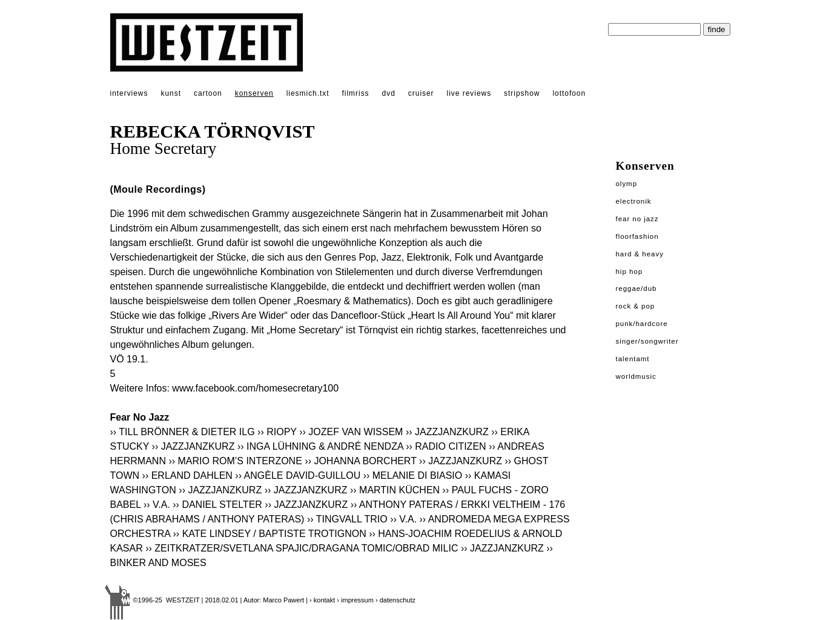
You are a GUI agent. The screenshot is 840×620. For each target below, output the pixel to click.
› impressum (355, 600)
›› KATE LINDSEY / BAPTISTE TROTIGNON (270, 534)
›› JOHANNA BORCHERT (360, 461)
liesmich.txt (308, 93)
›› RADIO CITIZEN (446, 446)
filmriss (356, 93)
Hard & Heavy (640, 254)
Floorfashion (637, 236)
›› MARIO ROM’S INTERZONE (235, 461)
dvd (389, 93)
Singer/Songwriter (647, 341)
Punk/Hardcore (642, 324)
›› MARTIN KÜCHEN (395, 490)
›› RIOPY (277, 432)
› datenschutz (395, 600)
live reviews (469, 93)
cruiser (421, 93)
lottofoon (569, 93)
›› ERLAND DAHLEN (187, 475)
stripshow (522, 93)
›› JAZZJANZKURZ (447, 432)
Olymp (627, 184)
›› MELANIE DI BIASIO (413, 475)
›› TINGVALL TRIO (347, 519)
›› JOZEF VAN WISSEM (351, 432)
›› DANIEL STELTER (217, 505)
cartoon (208, 93)
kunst (170, 93)
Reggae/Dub (637, 288)
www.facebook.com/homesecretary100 (255, 388)
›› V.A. (157, 505)
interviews (129, 93)
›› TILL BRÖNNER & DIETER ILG (183, 432)
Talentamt (633, 359)
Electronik (634, 201)
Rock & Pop (636, 306)
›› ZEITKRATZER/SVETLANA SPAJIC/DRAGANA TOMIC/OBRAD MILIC (302, 548)
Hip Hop (630, 272)
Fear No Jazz (637, 219)
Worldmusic (636, 376)
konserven (254, 93)
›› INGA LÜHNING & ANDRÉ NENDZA (320, 446)
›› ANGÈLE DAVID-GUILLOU (298, 475)
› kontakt (322, 600)
